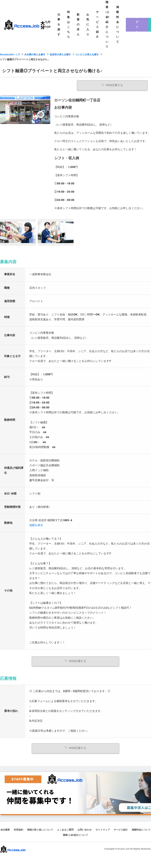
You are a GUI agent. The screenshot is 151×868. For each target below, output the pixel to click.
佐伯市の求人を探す (60, 55)
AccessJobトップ (10, 55)
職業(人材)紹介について (107, 25)
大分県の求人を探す (35, 55)
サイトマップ (103, 830)
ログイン (137, 25)
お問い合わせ (85, 830)
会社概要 (5, 830)
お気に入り (88, 25)
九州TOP (48, 25)
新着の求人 (78, 25)
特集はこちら (68, 25)
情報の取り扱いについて (40, 830)
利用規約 (18, 830)
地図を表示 (36, 525)
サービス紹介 (97, 25)
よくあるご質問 (65, 830)
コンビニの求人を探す (87, 55)
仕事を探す (59, 25)
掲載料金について (118, 25)
